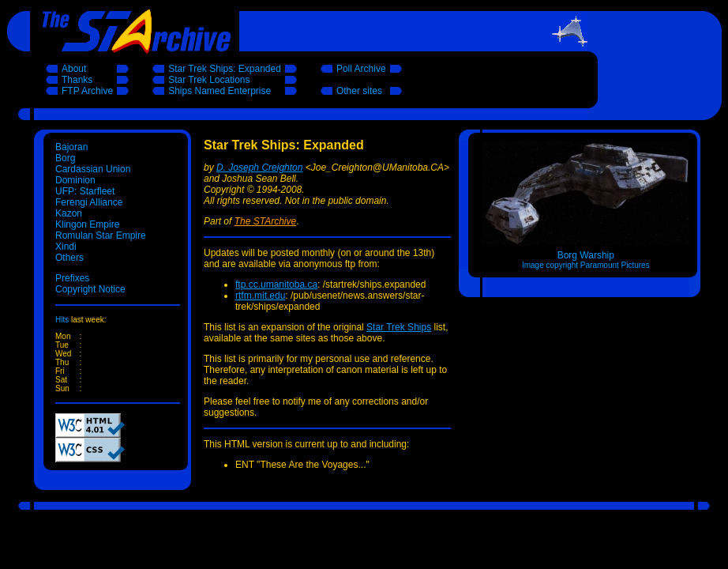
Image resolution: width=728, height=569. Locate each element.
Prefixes (72, 278)
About (74, 69)
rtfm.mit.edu (260, 296)
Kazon (69, 213)
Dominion (75, 180)
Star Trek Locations (209, 80)
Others (69, 258)
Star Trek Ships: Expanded (225, 69)
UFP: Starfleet (85, 191)
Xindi (66, 247)
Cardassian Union (93, 169)
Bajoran (71, 147)
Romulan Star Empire (101, 236)
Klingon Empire (87, 224)
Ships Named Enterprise (220, 91)
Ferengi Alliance (89, 202)
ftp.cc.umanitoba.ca (276, 284)
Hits (62, 320)
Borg (65, 158)
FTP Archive (87, 91)
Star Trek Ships (399, 327)
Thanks (77, 80)
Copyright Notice (90, 289)
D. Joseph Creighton (259, 168)
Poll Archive (361, 69)
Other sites (359, 91)
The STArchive (265, 221)
